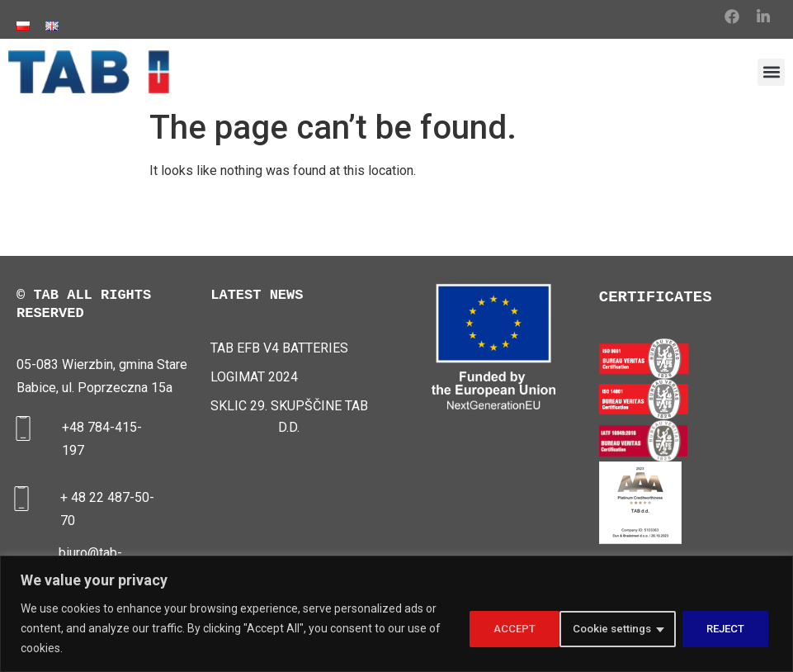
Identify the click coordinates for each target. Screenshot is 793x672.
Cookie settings (512, 628)
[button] (771, 72)
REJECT (630, 628)
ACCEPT (727, 628)
